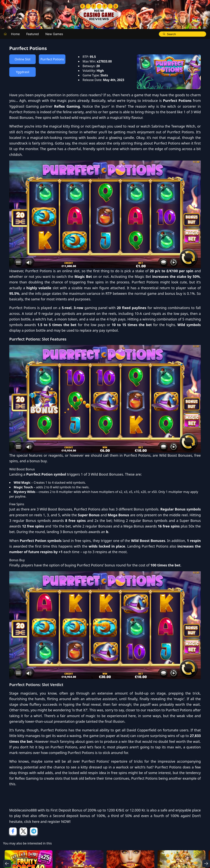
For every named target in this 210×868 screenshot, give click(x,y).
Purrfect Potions (52, 59)
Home (15, 34)
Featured (33, 34)
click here (32, 822)
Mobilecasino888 (23, 810)
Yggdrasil (22, 72)
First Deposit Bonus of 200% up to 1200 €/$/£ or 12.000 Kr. (98, 810)
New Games (54, 34)
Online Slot (23, 59)
